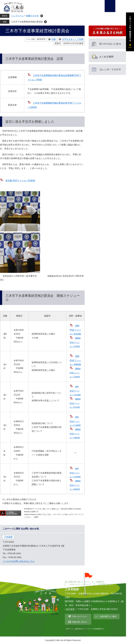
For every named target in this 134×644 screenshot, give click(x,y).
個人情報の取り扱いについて (77, 582)
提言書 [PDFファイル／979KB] (20, 181)
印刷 (54, 39)
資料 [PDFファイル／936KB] (75, 360)
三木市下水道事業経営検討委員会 (27, 22)
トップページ (17, 16)
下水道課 (8, 537)
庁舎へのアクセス (80, 616)
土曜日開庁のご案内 (108, 616)
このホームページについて (80, 584)
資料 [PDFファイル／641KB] (75, 330)
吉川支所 (70, 609)
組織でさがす (33, 16)
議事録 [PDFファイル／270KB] (75, 342)
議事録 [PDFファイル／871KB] (75, 403)
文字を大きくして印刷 (73, 39)
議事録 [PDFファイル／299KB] (75, 433)
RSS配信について (105, 584)
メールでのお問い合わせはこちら (19, 561)
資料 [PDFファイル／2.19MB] (75, 421)
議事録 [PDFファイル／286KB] (75, 485)
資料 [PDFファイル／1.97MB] (75, 391)
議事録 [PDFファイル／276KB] (75, 373)
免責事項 (100, 582)
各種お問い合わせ (80, 622)
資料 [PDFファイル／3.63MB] (75, 473)
